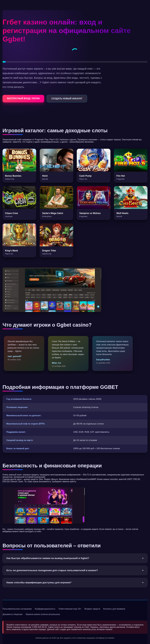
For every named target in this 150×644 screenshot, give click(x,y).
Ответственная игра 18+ (70, 609)
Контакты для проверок (114, 609)
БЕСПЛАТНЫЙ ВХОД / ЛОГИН (23, 98)
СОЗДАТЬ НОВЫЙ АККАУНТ (67, 99)
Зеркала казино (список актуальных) (43, 614)
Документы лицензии (12, 614)
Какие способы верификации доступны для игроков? (75, 583)
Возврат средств (92, 609)
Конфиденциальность (45, 609)
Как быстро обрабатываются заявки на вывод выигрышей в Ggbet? (75, 558)
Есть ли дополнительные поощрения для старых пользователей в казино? (75, 570)
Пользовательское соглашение (17, 609)
